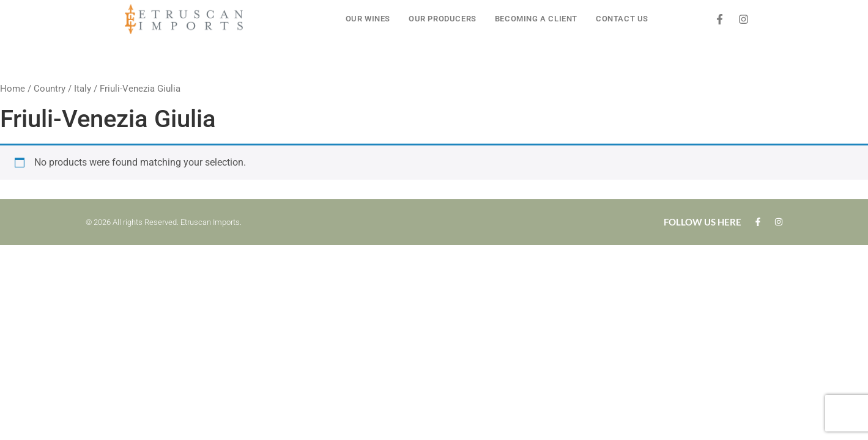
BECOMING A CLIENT (536, 19)
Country (50, 89)
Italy (83, 89)
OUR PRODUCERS (443, 19)
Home (13, 89)
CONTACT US (622, 19)
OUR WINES (368, 19)
